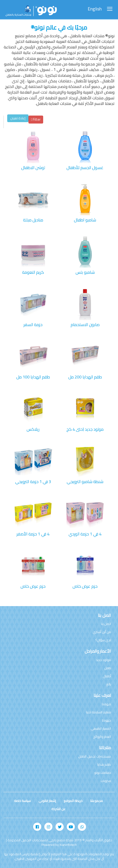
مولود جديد (103, 660)
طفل (108, 668)
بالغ (109, 684)
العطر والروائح (102, 737)
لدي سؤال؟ (103, 640)
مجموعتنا (97, 801)
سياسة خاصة (22, 801)
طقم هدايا (104, 765)
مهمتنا (106, 704)
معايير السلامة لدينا (99, 712)
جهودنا (106, 720)
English (95, 9)
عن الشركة (58, 809)
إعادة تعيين (18, 118)
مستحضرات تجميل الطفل (95, 756)
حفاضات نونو (103, 773)
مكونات (106, 781)
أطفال (107, 676)
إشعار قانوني (47, 801)
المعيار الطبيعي (101, 728)
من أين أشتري (102, 632)
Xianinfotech (68, 845)
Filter (36, 119)
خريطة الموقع (73, 801)
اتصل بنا (106, 624)
